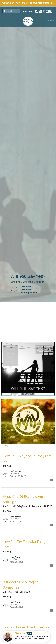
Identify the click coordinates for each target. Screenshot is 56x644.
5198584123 (28, 11)
